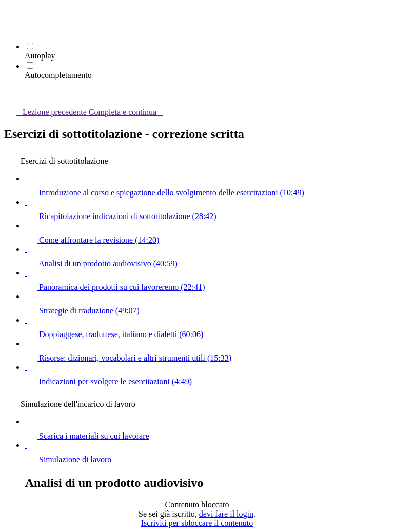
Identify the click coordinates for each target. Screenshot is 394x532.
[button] (10, 14)
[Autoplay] (30, 46)
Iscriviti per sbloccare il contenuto (197, 523)
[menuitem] (10, 28)
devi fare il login (226, 514)
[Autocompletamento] (30, 65)
